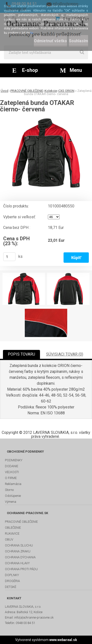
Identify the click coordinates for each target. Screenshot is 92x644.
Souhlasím (79, 41)
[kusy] (9, 257)
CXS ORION (66, 91)
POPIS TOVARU (21, 354)
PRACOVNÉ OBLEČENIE (27, 91)
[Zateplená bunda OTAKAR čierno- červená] (46, 153)
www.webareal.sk (63, 640)
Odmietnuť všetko (50, 41)
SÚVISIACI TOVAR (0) (65, 354)
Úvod (5, 91)
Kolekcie (51, 91)
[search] (82, 52)
